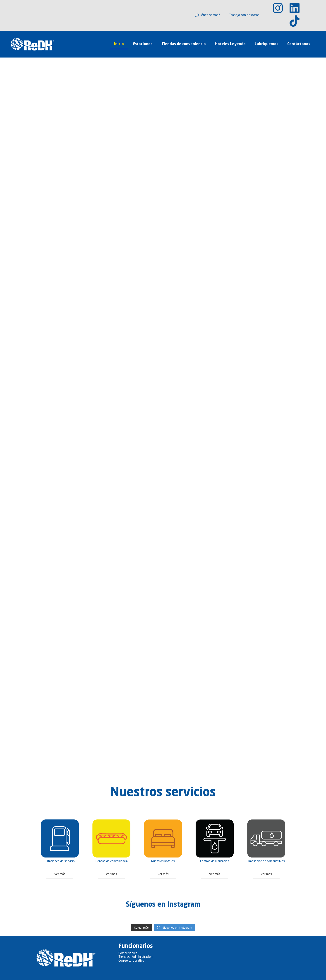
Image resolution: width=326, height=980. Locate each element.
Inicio (119, 44)
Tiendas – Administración (135, 957)
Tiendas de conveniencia (184, 44)
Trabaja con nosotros (244, 15)
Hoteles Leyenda (230, 44)
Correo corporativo (131, 961)
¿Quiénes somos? (208, 15)
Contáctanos (299, 44)
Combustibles (128, 953)
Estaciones (143, 44)
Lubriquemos (266, 44)
